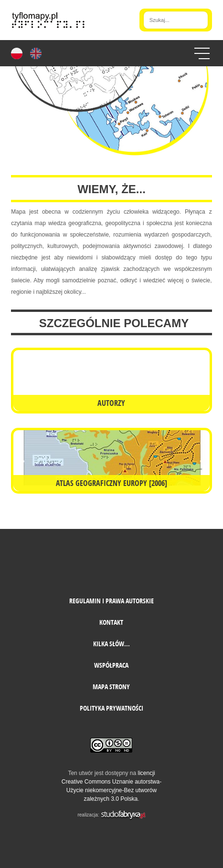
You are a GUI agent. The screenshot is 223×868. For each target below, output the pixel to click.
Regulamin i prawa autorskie (111, 601)
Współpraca (111, 665)
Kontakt (111, 622)
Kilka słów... (111, 644)
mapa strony (111, 687)
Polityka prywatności (111, 708)
